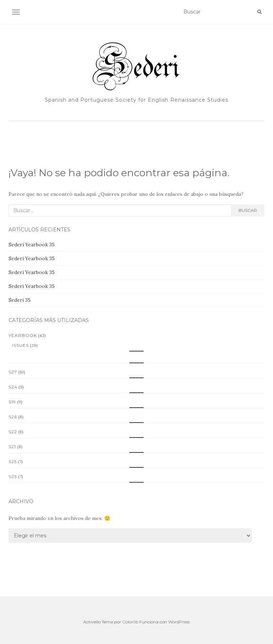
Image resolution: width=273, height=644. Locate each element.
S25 (13, 461)
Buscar (248, 210)
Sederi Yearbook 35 (32, 245)
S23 (13, 476)
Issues (20, 345)
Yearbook (23, 335)
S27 (13, 372)
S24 (13, 387)
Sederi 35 (20, 300)
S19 (12, 402)
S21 (12, 447)
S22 (13, 432)
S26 (13, 417)
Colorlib (130, 622)
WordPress (179, 622)
